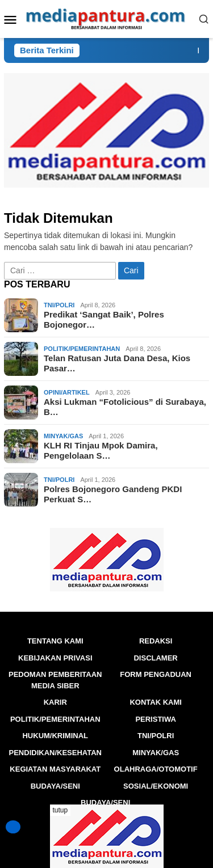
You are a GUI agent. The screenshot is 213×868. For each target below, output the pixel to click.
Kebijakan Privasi (55, 658)
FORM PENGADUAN (156, 674)
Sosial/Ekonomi (156, 786)
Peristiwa (156, 719)
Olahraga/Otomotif (156, 769)
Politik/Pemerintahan (82, 349)
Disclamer (155, 658)
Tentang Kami (55, 641)
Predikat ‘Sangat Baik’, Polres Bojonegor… (104, 319)
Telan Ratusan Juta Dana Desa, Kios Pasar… (117, 363)
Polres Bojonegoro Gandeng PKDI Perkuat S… (113, 494)
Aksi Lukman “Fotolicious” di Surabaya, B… (125, 407)
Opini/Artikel (67, 392)
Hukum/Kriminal (55, 736)
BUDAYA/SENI (55, 786)
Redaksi (156, 641)
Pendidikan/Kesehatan (55, 753)
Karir (55, 702)
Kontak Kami (155, 702)
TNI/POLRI (59, 305)
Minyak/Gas (63, 436)
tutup (60, 810)
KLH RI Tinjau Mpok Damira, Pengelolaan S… (101, 450)
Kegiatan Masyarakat (55, 769)
